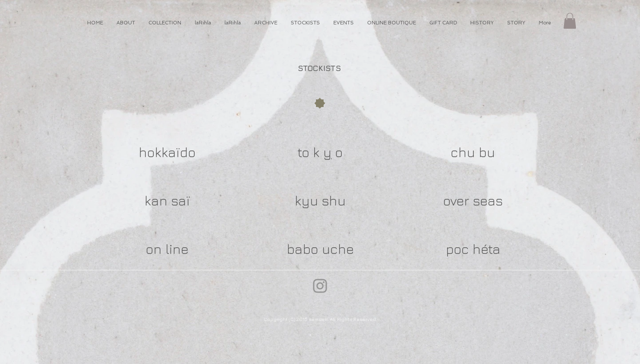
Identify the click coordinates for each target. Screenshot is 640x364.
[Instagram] (320, 286)
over (456, 201)
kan (156, 201)
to (303, 152)
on (154, 249)
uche (338, 249)
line (177, 249)
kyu (306, 201)
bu (487, 152)
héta (486, 249)
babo (302, 249)
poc (457, 249)
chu (463, 152)
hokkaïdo (167, 152)
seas (488, 201)
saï (181, 201)
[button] (570, 21)
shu (334, 201)
